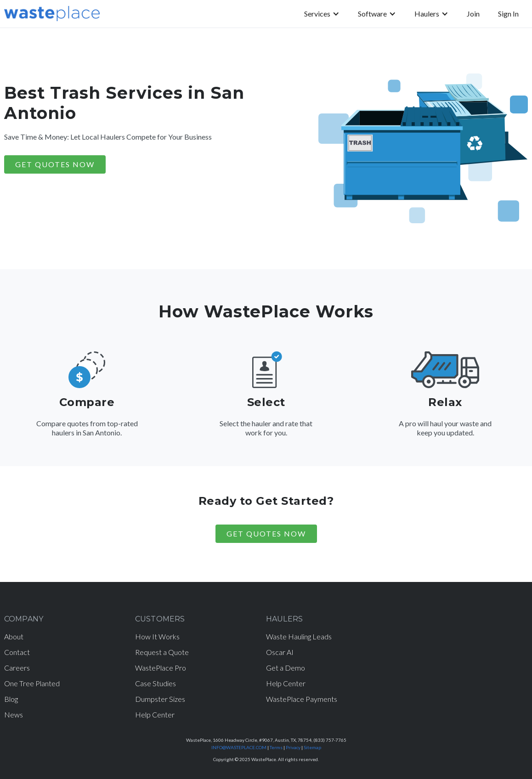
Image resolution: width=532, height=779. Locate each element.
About (14, 636)
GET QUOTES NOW (55, 164)
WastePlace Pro (161, 668)
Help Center (155, 714)
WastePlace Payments (302, 699)
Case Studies (156, 683)
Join (473, 14)
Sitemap (312, 747)
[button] (322, 14)
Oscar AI (280, 652)
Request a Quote (162, 652)
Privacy (293, 747)
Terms (276, 747)
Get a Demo (286, 668)
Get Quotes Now (266, 533)
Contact (17, 652)
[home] (52, 14)
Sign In (508, 14)
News (14, 714)
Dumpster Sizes (160, 699)
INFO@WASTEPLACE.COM (239, 747)
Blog (11, 699)
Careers (17, 668)
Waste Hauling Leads (299, 636)
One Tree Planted (32, 683)
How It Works (157, 636)
